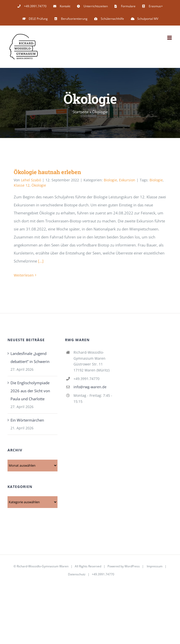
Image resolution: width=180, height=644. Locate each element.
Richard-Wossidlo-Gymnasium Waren (43, 566)
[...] (41, 261)
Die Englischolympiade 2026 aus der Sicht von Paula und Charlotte (30, 391)
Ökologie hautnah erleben (47, 172)
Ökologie (39, 185)
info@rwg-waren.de (90, 387)
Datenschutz (77, 574)
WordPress (132, 566)
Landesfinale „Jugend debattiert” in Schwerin (30, 357)
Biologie (110, 180)
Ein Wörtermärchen (27, 420)
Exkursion (127, 180)
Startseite (80, 112)
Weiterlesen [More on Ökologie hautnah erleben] (24, 275)
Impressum (155, 566)
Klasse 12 (22, 185)
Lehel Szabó (31, 180)
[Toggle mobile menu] (170, 38)
